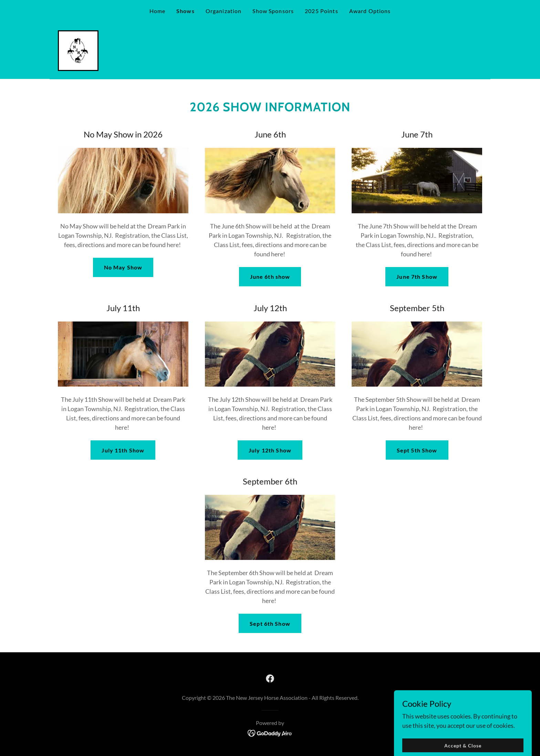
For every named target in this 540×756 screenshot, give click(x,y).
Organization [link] (224, 11)
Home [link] (158, 11)
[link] (78, 50)
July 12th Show (270, 450)
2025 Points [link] (321, 11)
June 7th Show (417, 277)
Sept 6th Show (270, 624)
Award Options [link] (370, 11)
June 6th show (270, 277)
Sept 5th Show (417, 450)
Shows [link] (185, 11)
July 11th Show (123, 450)
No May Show (123, 267)
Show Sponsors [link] (273, 11)
